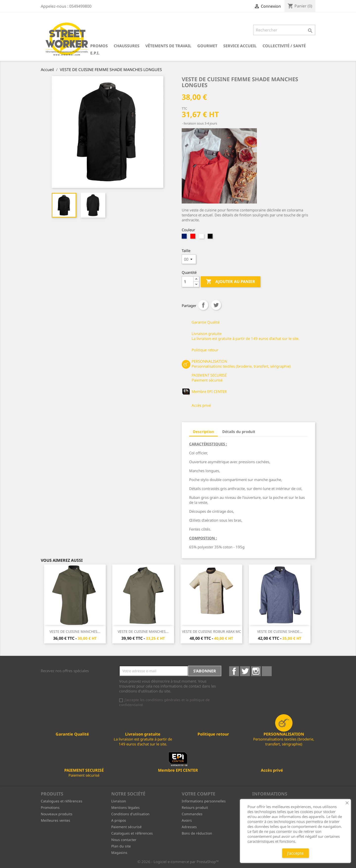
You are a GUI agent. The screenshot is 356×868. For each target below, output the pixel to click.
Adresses (189, 827)
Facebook (234, 671)
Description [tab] (203, 432)
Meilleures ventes (56, 820)
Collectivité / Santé (284, 46)
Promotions (50, 807)
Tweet (216, 305)
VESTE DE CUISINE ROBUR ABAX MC (211, 631)
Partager (203, 305)
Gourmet (207, 46)
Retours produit (195, 807)
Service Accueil (240, 46)
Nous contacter (124, 840)
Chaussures (127, 46)
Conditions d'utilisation (130, 814)
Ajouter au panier (231, 282)
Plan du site (121, 846)
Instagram (256, 671)
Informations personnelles (204, 801)
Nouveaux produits (57, 814)
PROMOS (99, 46)
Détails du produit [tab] (239, 432)
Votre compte (199, 794)
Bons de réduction (197, 833)
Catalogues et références (62, 801)
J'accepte (295, 853)
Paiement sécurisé (126, 827)
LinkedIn (267, 671)
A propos (119, 820)
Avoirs (187, 820)
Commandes (192, 814)
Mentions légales (125, 807)
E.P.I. (95, 53)
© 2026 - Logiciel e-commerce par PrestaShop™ (178, 862)
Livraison (119, 801)
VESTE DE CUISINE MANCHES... (75, 631)
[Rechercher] (284, 30)
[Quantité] (188, 282)
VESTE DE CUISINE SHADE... (280, 631)
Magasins (119, 853)
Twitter (245, 671)
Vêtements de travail (168, 46)
